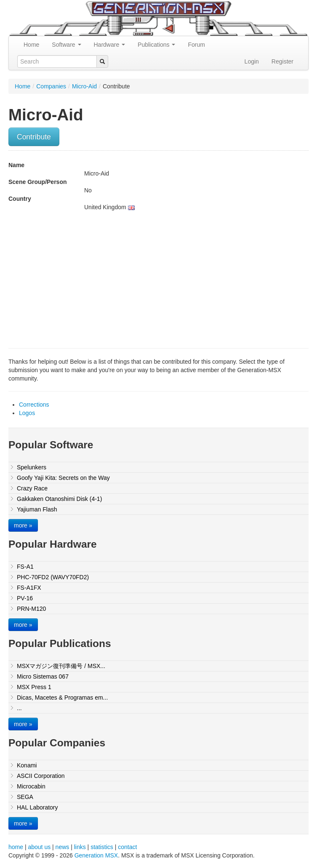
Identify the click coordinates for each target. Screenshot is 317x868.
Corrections (34, 405)
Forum (196, 45)
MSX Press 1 (34, 687)
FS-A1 (25, 567)
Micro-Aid (84, 86)
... (19, 708)
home (16, 847)
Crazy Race (32, 488)
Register (282, 61)
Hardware (110, 45)
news (63, 847)
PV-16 (25, 598)
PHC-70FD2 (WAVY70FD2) (53, 577)
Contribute (34, 137)
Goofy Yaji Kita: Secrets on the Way (63, 478)
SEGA (25, 797)
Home (31, 45)
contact (127, 847)
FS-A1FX (29, 588)
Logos (27, 413)
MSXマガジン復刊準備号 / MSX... (61, 666)
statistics (102, 847)
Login (252, 61)
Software (66, 45)
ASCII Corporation (41, 776)
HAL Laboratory (37, 807)
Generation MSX (96, 855)
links (80, 847)
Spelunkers (32, 467)
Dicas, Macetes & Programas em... (62, 698)
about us (39, 847)
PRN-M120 (31, 609)
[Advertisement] (79, 279)
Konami (27, 765)
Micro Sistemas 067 (43, 676)
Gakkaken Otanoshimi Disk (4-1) (59, 499)
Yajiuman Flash (37, 509)
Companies (51, 86)
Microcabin (31, 786)
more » (23, 525)
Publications (156, 45)
